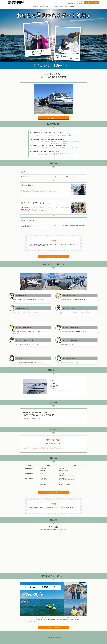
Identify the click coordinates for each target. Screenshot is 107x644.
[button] (51, 60)
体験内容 (36, 7)
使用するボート (49, 7)
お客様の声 (42, 7)
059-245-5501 (80, 2)
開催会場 (72, 7)
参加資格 (56, 7)
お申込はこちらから (92, 2)
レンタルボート (79, 7)
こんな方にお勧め (29, 7)
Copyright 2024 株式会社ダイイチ (53, 637)
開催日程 (67, 7)
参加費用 (61, 7)
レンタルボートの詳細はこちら (53, 628)
